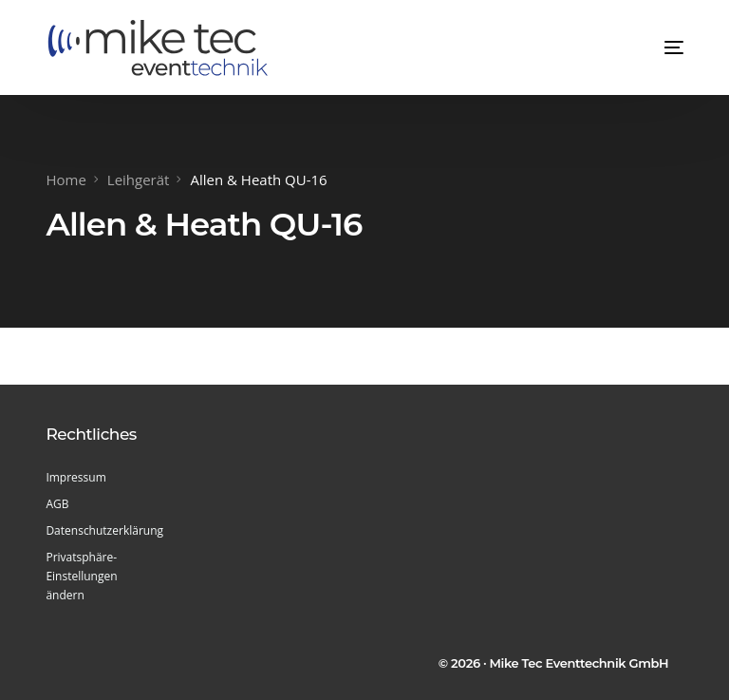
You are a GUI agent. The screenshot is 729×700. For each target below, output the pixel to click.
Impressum (75, 477)
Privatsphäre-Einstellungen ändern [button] (81, 576)
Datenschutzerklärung (102, 530)
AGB (57, 504)
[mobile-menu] (655, 47)
